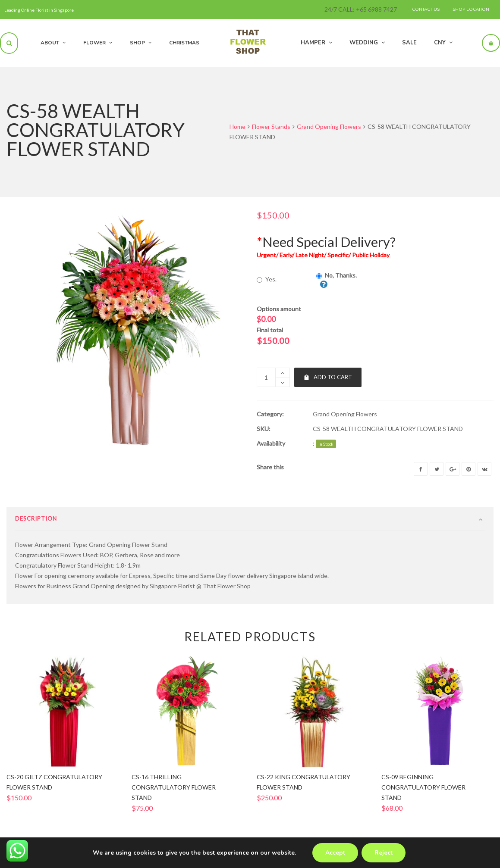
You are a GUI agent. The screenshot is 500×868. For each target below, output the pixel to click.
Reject (384, 853)
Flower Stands (271, 126)
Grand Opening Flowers (329, 126)
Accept (335, 853)
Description (36, 528)
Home (237, 126)
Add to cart (328, 377)
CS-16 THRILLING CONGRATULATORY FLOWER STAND (174, 796)
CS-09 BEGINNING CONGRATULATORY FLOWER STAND (423, 796)
